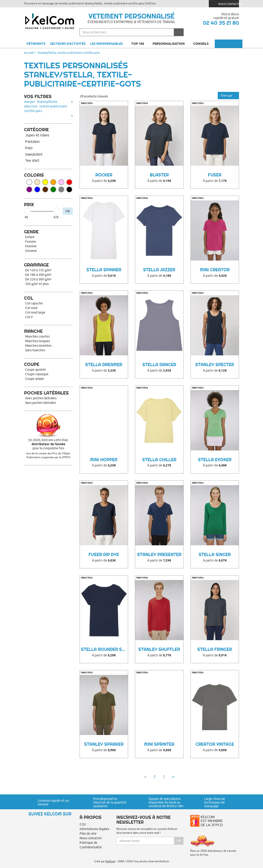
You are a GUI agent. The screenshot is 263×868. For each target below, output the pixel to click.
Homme (31, 246)
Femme (31, 242)
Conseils (203, 44)
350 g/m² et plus (37, 284)
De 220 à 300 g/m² (38, 279)
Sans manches (35, 350)
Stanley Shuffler (159, 649)
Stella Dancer (159, 365)
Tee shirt (32, 160)
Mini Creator (215, 270)
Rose (61, 182)
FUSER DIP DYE (104, 555)
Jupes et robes (37, 135)
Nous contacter (226, 4)
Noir (69, 189)
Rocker (104, 175)
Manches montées (38, 346)
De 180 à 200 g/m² (38, 275)
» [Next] (173, 777)
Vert (53, 189)
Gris (61, 189)
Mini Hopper (104, 460)
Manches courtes (37, 336)
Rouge (69, 182)
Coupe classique (37, 374)
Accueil (29, 53)
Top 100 (140, 44)
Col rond (31, 308)
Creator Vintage (215, 744)
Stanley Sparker (104, 744)
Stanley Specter (215, 365)
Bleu (37, 189)
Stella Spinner (104, 270)
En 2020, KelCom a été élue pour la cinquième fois (48, 444)
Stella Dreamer (104, 365)
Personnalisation (171, 44)
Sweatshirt (34, 154)
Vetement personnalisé (131, 16)
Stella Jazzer (159, 270)
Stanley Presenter (159, 555)
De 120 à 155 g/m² (38, 270)
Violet (29, 189)
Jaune (45, 182)
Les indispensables (106, 44)
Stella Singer (215, 555)
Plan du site (88, 833)
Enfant (30, 237)
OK (68, 211)
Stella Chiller (159, 460)
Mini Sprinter (159, 744)
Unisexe (31, 251)
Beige (37, 182)
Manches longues (38, 341)
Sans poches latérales (40, 403)
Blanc (29, 182)
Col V (29, 317)
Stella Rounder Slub (105, 649)
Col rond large (35, 312)
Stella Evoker (215, 460)
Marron (45, 189)
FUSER (215, 175)
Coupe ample (35, 379)
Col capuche (34, 303)
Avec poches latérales (41, 398)
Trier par (228, 96)
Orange (53, 182)
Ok (179, 841)
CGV (83, 824)
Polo (29, 148)
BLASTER (159, 175)
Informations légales (94, 829)
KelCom (110, 861)
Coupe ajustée (36, 370)
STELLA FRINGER (215, 649)
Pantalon (32, 141)
